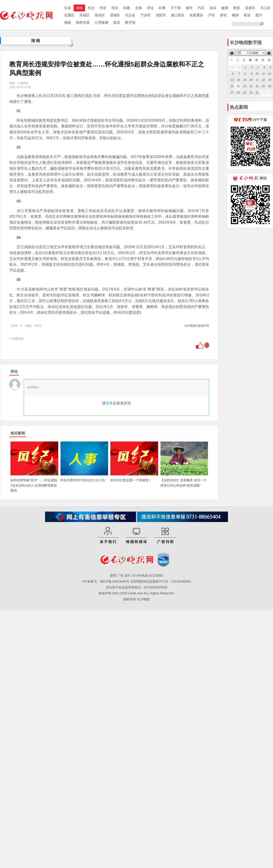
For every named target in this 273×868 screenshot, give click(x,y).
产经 (212, 15)
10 (257, 74)
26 (270, 86)
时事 (162, 8)
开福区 (85, 15)
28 (238, 93)
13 (232, 80)
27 (232, 93)
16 (251, 80)
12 (270, 74)
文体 (139, 8)
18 (263, 80)
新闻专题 (83, 22)
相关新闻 (18, 433)
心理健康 (101, 22)
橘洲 (235, 15)
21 (238, 86)
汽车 (201, 8)
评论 (150, 8)
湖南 (79, 8)
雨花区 (100, 15)
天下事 (176, 8)
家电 (223, 15)
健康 (225, 8)
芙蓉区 (250, 8)
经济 (103, 8)
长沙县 (130, 15)
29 (245, 93)
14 (238, 80)
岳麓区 (69, 15)
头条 (68, 8)
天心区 (265, 8)
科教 (127, 8)
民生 (115, 8)
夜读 (247, 15)
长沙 (91, 8)
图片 (259, 15)
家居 (117, 22)
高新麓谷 (196, 15)
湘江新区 (178, 15)
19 (270, 80)
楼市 (189, 8)
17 (257, 80)
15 (245, 80)
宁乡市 (145, 15)
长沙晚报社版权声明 (197, 326)
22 (245, 86)
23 (251, 86)
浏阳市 (161, 15)
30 (251, 93)
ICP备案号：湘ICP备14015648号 (106, 581)
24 (257, 86)
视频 (68, 22)
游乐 (213, 8)
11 (263, 74)
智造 (237, 8)
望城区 (115, 15)
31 (257, 93)
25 (263, 86)
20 (232, 86)
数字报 (130, 22)
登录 (109, 403)
